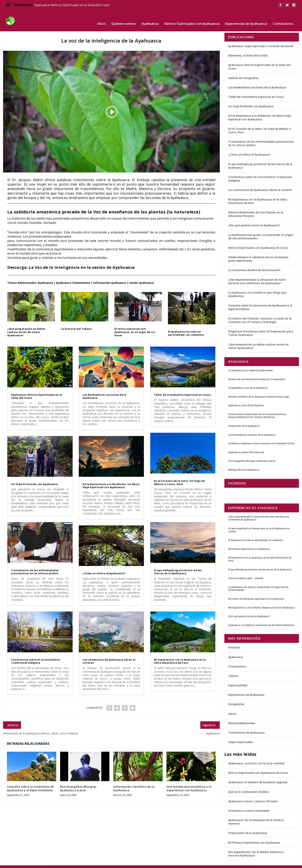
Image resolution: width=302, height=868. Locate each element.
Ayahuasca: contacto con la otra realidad (256, 758)
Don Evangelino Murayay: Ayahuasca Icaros (79, 783)
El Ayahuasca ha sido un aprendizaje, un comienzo (186, 327)
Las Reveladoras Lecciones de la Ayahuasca (104, 391)
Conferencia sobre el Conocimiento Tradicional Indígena (36, 655)
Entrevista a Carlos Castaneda (249, 805)
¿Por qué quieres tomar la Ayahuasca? (254, 219)
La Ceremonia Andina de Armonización (254, 264)
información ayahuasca (110, 277)
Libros (232, 708)
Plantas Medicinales (242, 717)
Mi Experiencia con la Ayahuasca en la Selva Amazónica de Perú (180, 655)
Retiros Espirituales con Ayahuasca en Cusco (258, 242)
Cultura (233, 670)
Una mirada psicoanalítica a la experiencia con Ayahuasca (189, 783)
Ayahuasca (150, 18)
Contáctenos (283, 18)
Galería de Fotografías (243, 72)
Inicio (102, 18)
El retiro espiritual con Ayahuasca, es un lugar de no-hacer (135, 326)
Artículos (234, 642)
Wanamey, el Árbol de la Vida (248, 50)
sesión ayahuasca (141, 277)
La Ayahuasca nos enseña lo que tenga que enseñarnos (257, 288)
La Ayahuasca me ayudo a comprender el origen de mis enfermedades (261, 231)
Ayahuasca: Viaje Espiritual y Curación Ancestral (261, 40)
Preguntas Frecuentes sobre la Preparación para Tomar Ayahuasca (261, 327)
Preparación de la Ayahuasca (248, 827)
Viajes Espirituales (240, 736)
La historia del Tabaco (76, 323)
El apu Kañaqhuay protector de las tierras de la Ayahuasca (178, 566)
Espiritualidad (238, 680)
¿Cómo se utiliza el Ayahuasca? (104, 568)
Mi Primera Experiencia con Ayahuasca (254, 837)
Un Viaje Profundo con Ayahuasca (34, 478)
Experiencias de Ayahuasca (246, 18)
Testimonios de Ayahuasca (246, 727)
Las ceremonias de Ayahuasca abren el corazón (109, 655)
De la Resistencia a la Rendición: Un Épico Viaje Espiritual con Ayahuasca (111, 480)
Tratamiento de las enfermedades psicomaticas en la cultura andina (35, 566)
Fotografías (236, 698)
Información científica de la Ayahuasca (134, 783)
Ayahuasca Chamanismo (73, 277)
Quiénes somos (124, 18)
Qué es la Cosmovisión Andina (248, 786)
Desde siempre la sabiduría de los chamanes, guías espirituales (258, 253)
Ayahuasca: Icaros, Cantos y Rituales (253, 795)
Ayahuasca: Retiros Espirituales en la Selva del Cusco (72, 5)
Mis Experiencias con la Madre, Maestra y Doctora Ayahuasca (256, 848)
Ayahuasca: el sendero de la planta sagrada (258, 776)
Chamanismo (237, 661)
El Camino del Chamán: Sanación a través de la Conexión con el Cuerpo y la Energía (260, 314)
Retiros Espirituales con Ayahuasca (192, 18)
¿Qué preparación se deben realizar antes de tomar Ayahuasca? (26, 326)
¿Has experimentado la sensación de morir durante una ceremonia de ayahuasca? (257, 276)
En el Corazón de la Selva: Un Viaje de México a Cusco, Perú (180, 477)
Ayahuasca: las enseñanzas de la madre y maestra (256, 816)
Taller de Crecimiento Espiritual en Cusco (183, 389)
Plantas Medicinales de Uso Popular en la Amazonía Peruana (256, 208)
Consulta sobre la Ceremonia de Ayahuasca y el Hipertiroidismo (31, 783)
